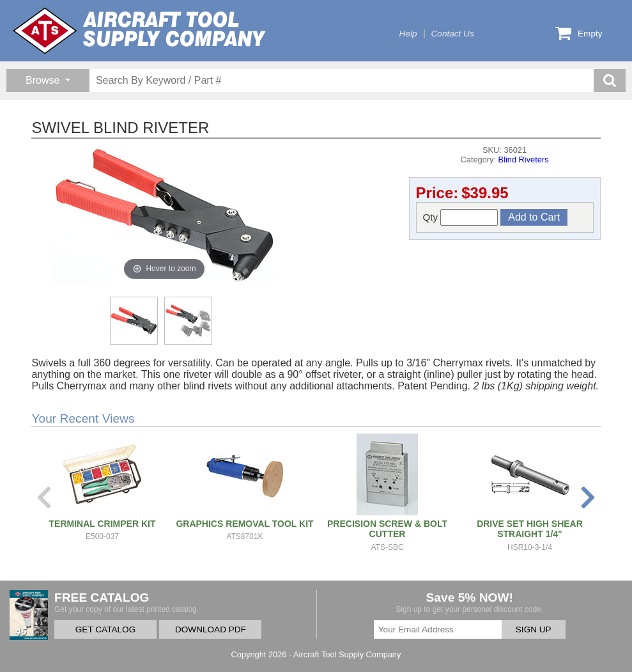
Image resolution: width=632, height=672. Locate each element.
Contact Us (453, 34)
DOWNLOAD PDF (211, 629)
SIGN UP (534, 629)
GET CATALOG (105, 629)
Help (408, 34)
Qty (461, 217)
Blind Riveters (524, 160)
